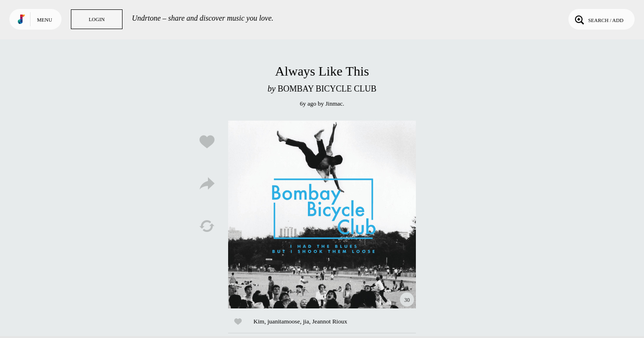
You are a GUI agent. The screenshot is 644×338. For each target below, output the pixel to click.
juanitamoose (284, 321)
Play (322, 215)
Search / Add (598, 19)
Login (97, 19)
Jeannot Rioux (330, 321)
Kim (259, 321)
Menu (45, 20)
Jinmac (334, 104)
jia (306, 321)
